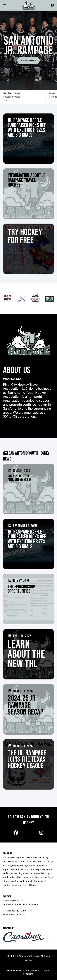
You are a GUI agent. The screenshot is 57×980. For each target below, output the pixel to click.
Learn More (28, 60)
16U (51, 100)
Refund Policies (14, 970)
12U (5, 100)
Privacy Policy (32, 970)
